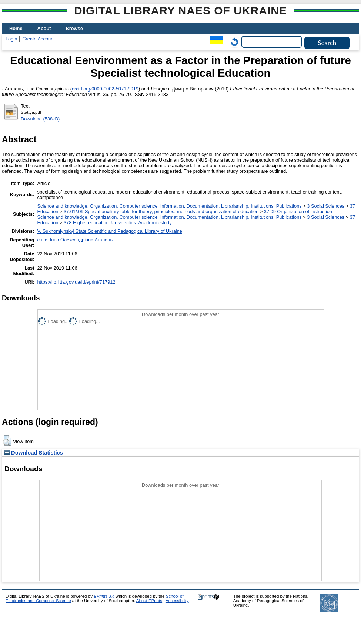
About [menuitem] (44, 28)
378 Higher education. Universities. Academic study (118, 223)
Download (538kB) (40, 119)
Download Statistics (34, 453)
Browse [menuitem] (74, 28)
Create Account (39, 39)
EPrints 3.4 (104, 596)
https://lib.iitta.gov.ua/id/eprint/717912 (76, 282)
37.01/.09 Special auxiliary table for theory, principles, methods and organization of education (161, 212)
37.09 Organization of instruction (298, 212)
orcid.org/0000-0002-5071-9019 (105, 89)
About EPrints (149, 601)
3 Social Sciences (326, 206)
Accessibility (177, 601)
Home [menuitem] (16, 28)
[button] (7, 441)
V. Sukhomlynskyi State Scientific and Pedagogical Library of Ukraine (109, 231)
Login (11, 39)
